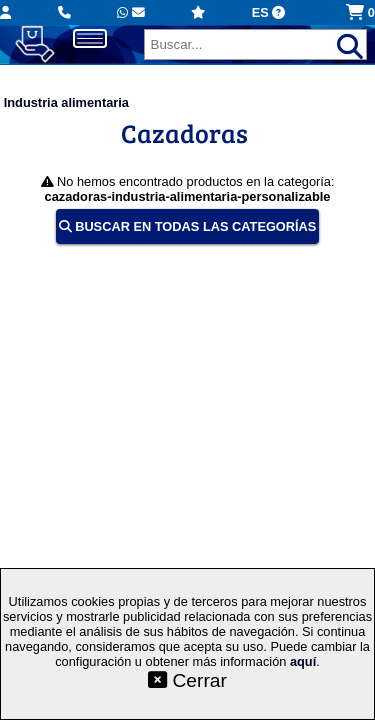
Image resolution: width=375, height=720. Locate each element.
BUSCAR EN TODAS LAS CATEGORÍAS (188, 226)
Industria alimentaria (66, 102)
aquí (303, 661)
